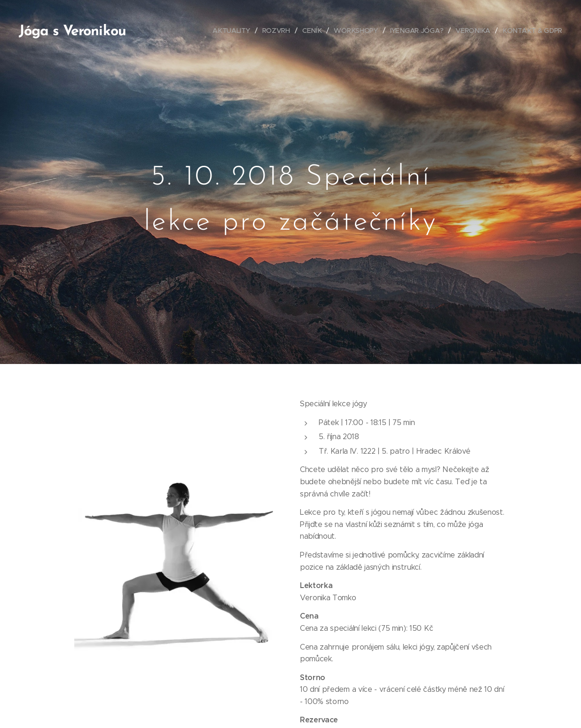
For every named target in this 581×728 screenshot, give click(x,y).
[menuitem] (235, 31)
